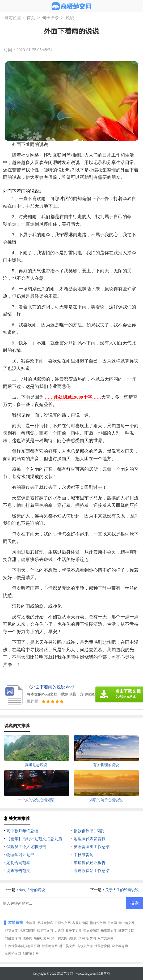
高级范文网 (65, 974)
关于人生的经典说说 (122, 890)
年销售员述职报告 (90, 863)
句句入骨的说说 (32, 890)
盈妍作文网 (98, 923)
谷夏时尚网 (80, 923)
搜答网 (27, 938)
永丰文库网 (106, 938)
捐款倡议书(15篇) (89, 831)
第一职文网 (59, 938)
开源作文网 (63, 923)
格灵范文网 (45, 931)
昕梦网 (91, 938)
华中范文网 (127, 923)
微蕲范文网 (126, 931)
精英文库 (11, 931)
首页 (31, 18)
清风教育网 (102, 946)
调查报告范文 (18, 871)
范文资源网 (91, 931)
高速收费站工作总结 (92, 871)
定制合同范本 (18, 863)
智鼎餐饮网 (50, 946)
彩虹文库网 (13, 938)
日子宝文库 (74, 931)
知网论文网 (13, 954)
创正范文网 (31, 954)
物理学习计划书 (20, 855)
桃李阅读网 (27, 931)
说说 (70, 18)
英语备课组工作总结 (92, 847)
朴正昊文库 (67, 946)
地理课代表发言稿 (90, 839)
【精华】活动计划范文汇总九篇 (34, 839)
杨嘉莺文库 (109, 931)
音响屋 (31, 923)
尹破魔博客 (45, 923)
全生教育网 (120, 946)
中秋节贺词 (84, 855)
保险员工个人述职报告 (26, 847)
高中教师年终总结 (22, 831)
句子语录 (51, 18)
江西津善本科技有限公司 (23, 946)
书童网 (112, 923)
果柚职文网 (42, 938)
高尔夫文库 (85, 946)
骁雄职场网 (77, 938)
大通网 (59, 931)
